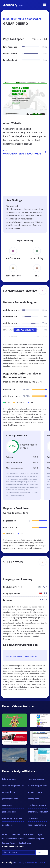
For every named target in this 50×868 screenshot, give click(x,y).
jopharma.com (9, 812)
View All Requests (25, 330)
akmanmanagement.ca (13, 785)
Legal (39, 834)
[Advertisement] (25, 73)
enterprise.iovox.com (38, 812)
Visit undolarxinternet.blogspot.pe (25, 152)
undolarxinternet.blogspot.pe (22, 19)
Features (16, 834)
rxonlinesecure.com (37, 805)
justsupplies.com (10, 799)
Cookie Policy (25, 843)
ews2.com (7, 805)
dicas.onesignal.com (37, 785)
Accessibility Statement (13, 839)
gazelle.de (7, 825)
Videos (5, 834)
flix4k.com (33, 818)
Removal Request (36, 839)
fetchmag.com (9, 779)
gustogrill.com (9, 792)
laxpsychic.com (35, 792)
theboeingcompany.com (14, 818)
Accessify (13, 5)
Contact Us (28, 834)
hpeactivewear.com (37, 825)
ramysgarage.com (36, 779)
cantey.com (33, 799)
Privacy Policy (9, 843)
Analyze (42, 852)
